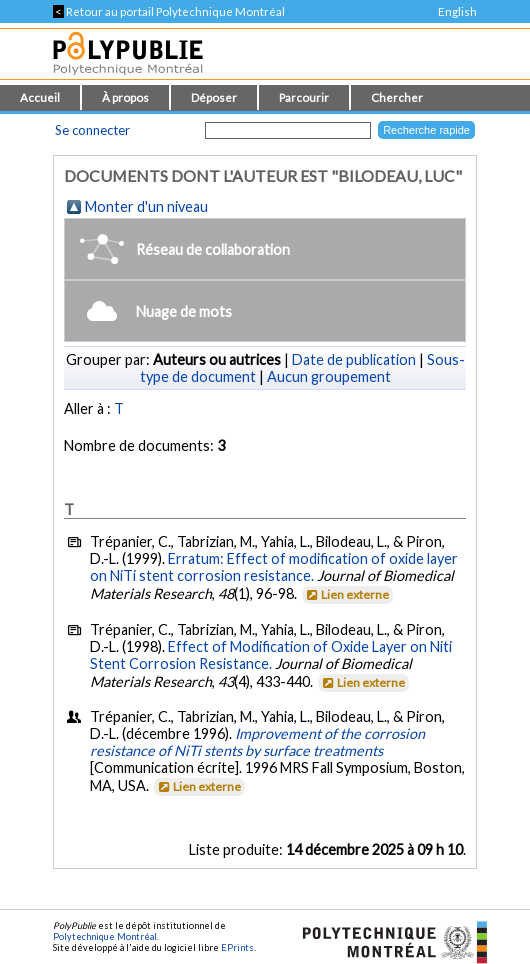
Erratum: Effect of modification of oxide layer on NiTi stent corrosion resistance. (274, 567)
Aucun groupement (329, 376)
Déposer (214, 97)
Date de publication (354, 359)
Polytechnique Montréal (105, 936)
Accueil (40, 97)
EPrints (237, 947)
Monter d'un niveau (146, 206)
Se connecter (92, 130)
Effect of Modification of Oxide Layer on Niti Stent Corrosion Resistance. (271, 655)
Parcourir (304, 97)
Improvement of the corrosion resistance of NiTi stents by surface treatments (257, 742)
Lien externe (346, 594)
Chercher (397, 97)
